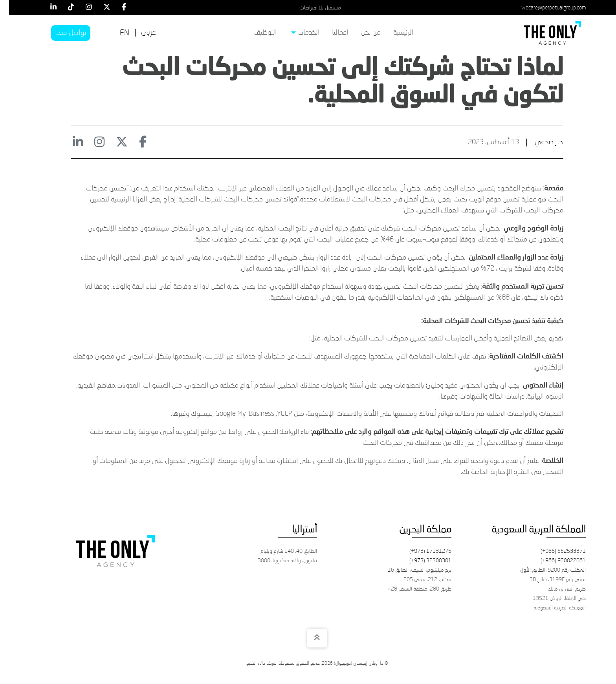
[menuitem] (394, 33)
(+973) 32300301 (421, 561)
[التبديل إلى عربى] (139, 33)
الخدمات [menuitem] (296, 33)
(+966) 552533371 (554, 551)
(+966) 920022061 (554, 561)
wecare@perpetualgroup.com (544, 8)
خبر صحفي (540, 142)
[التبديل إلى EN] (115, 33)
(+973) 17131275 (421, 551)
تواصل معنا (62, 33)
